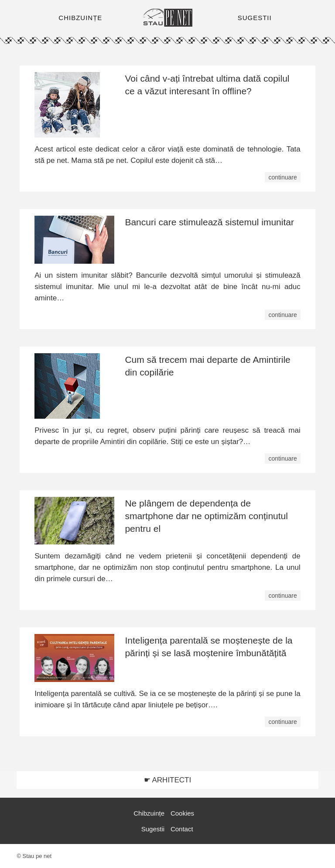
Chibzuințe (149, 813)
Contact (182, 829)
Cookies (182, 813)
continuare (282, 177)
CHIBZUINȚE (80, 18)
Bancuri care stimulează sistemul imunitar (209, 222)
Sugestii (153, 829)
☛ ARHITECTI (168, 780)
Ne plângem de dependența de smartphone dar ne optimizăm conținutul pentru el (206, 516)
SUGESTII (255, 18)
